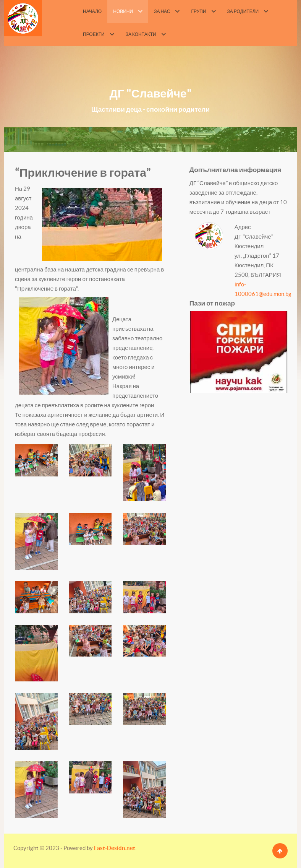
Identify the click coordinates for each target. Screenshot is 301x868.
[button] (36, 460)
